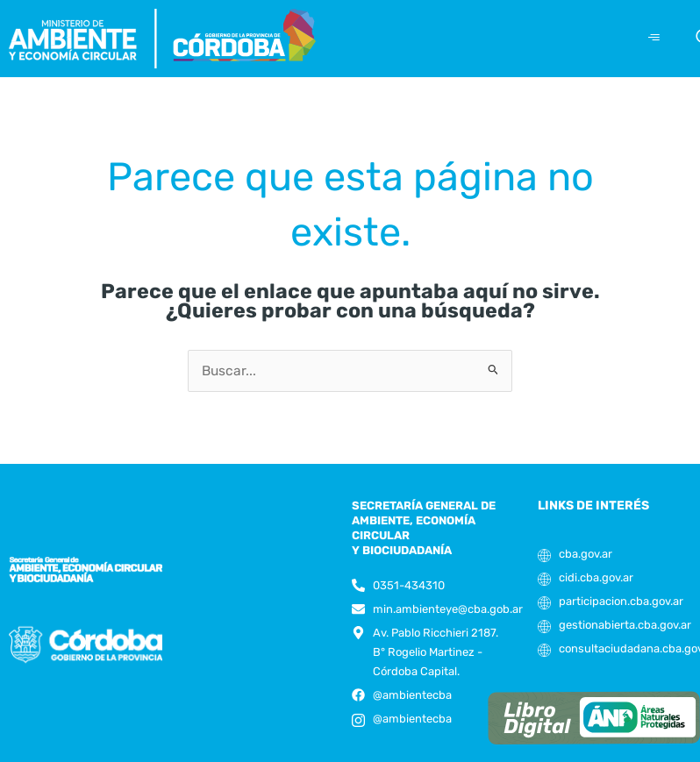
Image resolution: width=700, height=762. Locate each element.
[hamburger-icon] (654, 39)
